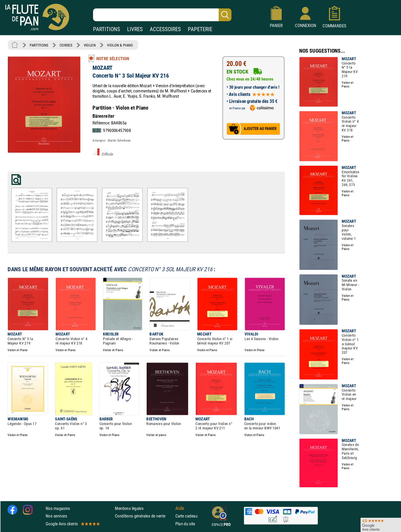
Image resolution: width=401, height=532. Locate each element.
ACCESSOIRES (165, 29)
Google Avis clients (72, 523)
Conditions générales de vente (144, 516)
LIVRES (135, 29)
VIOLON (90, 45)
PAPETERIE (200, 29)
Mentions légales (129, 508)
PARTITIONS (107, 29)
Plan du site (185, 523)
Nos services (56, 516)
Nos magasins (58, 508)
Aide (180, 508)
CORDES (66, 45)
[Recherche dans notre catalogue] (162, 15)
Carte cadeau (186, 516)
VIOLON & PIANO (120, 45)
